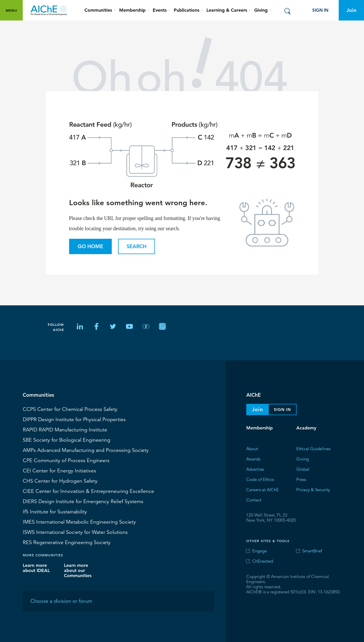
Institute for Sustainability (55, 511)
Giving (303, 459)
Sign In (320, 10)
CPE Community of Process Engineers (66, 460)
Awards (253, 459)
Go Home (90, 246)
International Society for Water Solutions (75, 532)
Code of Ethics (260, 479)
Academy (306, 428)
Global (303, 469)
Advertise (255, 469)
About (252, 448)
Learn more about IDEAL (36, 568)
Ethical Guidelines (313, 448)
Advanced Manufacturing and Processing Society (86, 450)
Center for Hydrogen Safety (60, 481)
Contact (254, 500)
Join (351, 10)
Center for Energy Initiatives (59, 470)
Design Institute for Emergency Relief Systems (83, 501)
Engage (259, 551)
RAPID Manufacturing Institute (65, 429)
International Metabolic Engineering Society (79, 522)
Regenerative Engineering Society (67, 542)
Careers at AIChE (262, 489)
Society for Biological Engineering (67, 440)
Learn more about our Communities (78, 570)
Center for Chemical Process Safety (70, 409)
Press (301, 479)
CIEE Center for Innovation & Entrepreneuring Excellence (88, 491)
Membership (259, 428)
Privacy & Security (313, 489)
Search (136, 246)
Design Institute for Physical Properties (74, 419)
